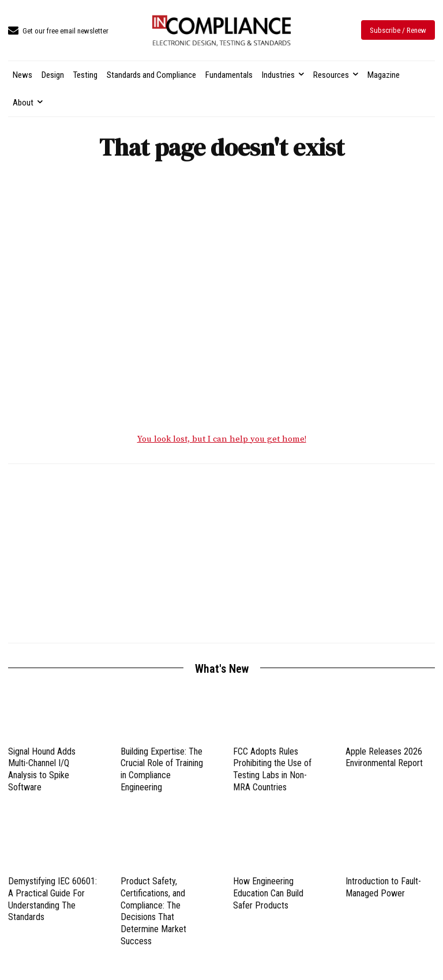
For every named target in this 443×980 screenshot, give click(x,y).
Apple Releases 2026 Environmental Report (384, 759)
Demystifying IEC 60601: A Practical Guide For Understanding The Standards (52, 901)
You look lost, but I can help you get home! (222, 441)
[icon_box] (58, 31)
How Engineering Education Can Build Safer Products (268, 895)
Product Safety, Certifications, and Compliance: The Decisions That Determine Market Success (153, 913)
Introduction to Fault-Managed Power (383, 889)
